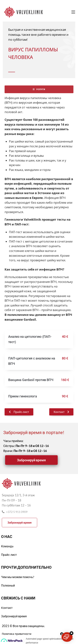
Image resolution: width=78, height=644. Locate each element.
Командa (7, 546)
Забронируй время (14, 616)
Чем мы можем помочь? (18, 577)
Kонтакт (7, 608)
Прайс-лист (9, 555)
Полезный (8, 585)
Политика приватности (17, 634)
